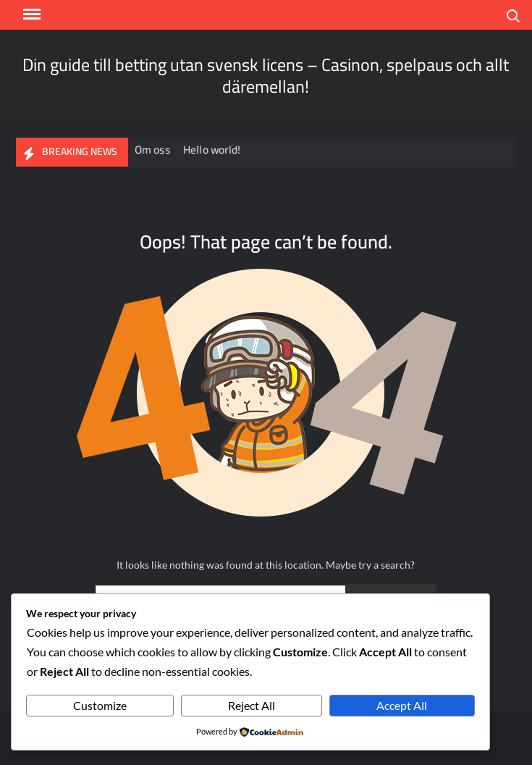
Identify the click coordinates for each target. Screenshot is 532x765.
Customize (100, 705)
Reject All (252, 705)
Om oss (154, 150)
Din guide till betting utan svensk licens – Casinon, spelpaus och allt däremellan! (266, 76)
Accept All (402, 705)
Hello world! (213, 150)
